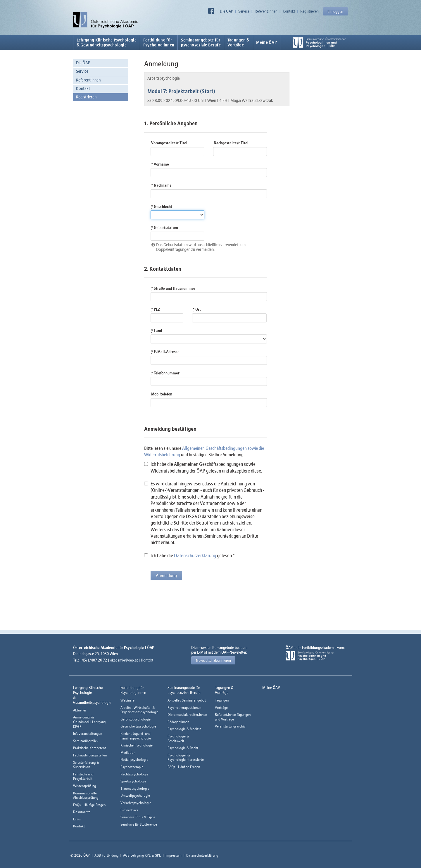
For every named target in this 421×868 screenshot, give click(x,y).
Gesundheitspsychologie (138, 726)
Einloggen (335, 11)
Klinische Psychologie (137, 745)
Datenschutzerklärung (195, 555)
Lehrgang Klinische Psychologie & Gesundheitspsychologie (107, 42)
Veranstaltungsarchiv (230, 726)
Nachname (161, 185)
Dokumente (82, 812)
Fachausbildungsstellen (90, 755)
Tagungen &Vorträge (239, 42)
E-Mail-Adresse (165, 352)
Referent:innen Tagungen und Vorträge (233, 717)
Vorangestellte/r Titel (169, 143)
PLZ (156, 309)
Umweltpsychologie (135, 795)
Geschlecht (162, 206)
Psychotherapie (132, 767)
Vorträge (221, 708)
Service (244, 11)
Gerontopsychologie (136, 719)
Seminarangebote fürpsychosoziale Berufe (201, 42)
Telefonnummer (165, 373)
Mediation (128, 752)
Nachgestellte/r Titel (231, 143)
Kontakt (289, 11)
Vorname (160, 164)
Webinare (127, 700)
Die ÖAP (226, 11)
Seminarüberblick (86, 741)
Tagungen (222, 700)
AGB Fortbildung (106, 855)
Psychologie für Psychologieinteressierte (186, 757)
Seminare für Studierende (139, 824)
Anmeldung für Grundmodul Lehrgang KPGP (89, 722)
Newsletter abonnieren (213, 660)
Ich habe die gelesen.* (189, 555)
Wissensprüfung (84, 786)
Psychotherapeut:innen (184, 708)
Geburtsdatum (165, 228)
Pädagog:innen (178, 722)
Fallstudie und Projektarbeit (83, 776)
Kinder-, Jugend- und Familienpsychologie (136, 736)
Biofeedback (130, 810)
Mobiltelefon (162, 394)
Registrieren (309, 11)
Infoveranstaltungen (88, 734)
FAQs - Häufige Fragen (89, 805)
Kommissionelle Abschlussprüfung (86, 795)
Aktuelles (80, 710)
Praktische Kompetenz (90, 748)
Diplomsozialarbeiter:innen (187, 715)
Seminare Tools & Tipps (138, 817)
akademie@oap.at (124, 660)
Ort (197, 309)
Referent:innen (266, 11)
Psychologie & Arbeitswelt (178, 738)
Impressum (174, 855)
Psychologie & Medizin (184, 729)
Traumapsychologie (135, 788)
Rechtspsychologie (134, 774)
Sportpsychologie (133, 781)
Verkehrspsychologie (136, 803)
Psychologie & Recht (183, 748)
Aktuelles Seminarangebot (187, 700)
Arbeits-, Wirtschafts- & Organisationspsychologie (139, 710)
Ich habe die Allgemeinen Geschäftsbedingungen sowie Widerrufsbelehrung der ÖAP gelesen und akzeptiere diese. (203, 467)
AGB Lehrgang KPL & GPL (142, 855)
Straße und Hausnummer (173, 288)
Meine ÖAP (266, 42)
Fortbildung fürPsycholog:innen (159, 42)
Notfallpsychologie (134, 759)
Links (77, 819)
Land (157, 331)
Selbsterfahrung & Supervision (86, 765)
